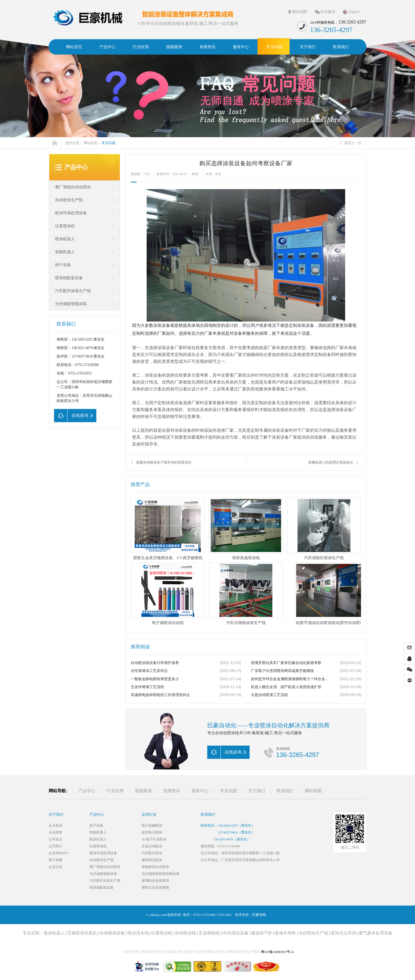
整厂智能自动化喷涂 (73, 187)
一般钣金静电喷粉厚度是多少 (155, 679)
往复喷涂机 (65, 226)
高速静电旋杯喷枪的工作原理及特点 (160, 695)
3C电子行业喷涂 (154, 839)
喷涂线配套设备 (69, 278)
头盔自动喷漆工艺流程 (269, 695)
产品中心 (76, 167)
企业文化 (56, 867)
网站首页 (91, 143)
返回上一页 (351, 143)
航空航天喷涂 (152, 832)
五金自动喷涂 (152, 846)
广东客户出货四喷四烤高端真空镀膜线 (282, 671)
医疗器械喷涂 (152, 825)
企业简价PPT (58, 853)
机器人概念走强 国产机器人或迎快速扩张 (286, 687)
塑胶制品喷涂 (152, 860)
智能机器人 (65, 252)
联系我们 (285, 791)
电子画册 (56, 860)
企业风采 (56, 825)
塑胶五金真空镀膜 (155, 887)
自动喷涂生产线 (69, 200)
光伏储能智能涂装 (71, 304)
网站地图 (300, 12)
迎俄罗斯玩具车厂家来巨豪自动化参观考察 (286, 663)
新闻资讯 (172, 791)
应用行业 (149, 815)
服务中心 (200, 791)
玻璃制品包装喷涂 (155, 881)
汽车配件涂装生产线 (73, 291)
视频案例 (143, 791)
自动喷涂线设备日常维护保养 (155, 663)
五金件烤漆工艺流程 (147, 687)
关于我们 (257, 791)
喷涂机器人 (65, 239)
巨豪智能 (259, 915)
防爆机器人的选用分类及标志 (331, 462)
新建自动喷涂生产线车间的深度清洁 (164, 462)
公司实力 (56, 839)
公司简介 (56, 846)
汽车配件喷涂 (152, 853)
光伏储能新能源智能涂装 (161, 874)
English (354, 12)
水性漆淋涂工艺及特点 (149, 671)
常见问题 (109, 143)
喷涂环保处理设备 (71, 213)
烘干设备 (63, 265)
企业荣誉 (56, 832)
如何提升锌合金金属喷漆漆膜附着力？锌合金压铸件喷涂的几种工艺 (291, 679)
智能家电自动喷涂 (155, 867)
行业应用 (115, 791)
